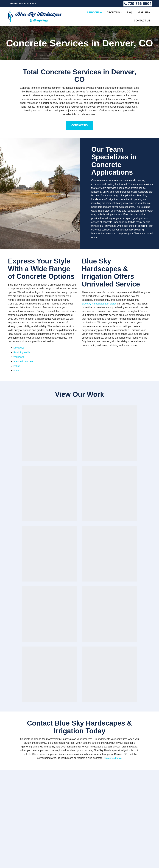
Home (114, 766)
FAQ (113, 776)
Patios (17, 366)
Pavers (17, 371)
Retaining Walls (22, 352)
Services (117, 769)
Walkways (19, 357)
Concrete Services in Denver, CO (80, 43)
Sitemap (24, 861)
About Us (117, 773)
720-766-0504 (138, 4)
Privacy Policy (12, 861)
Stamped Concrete (24, 361)
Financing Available (24, 4)
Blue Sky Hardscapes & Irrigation (100, 304)
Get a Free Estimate (25, 777)
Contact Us (80, 125)
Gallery (116, 779)
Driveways (19, 348)
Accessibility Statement (41, 861)
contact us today (112, 576)
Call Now (80, 739)
